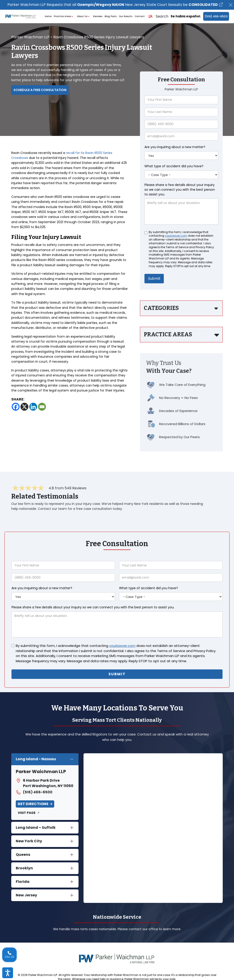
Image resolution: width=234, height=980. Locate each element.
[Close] (231, 5)
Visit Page (27, 813)
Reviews (98, 16)
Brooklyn (24, 868)
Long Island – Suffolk (36, 828)
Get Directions (33, 804)
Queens (23, 855)
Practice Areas (64, 16)
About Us (84, 16)
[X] (24, 407)
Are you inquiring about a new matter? (175, 147)
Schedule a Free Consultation (40, 90)
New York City (29, 841)
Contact (140, 16)
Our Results (126, 16)
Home (48, 16)
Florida (23, 882)
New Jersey (26, 895)
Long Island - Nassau (36, 759)
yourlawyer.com (176, 236)
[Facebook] (16, 407)
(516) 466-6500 (216, 16)
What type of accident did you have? (174, 166)
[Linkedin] (33, 407)
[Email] (42, 407)
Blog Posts (111, 16)
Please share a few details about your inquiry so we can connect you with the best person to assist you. (180, 190)
